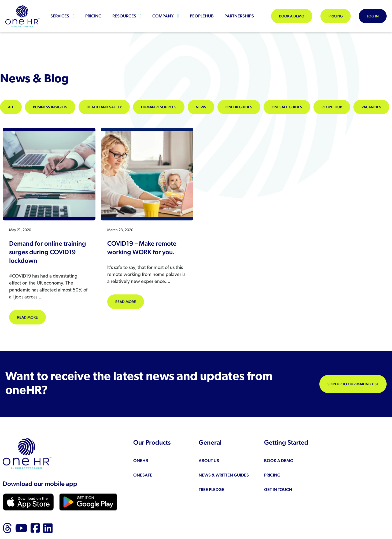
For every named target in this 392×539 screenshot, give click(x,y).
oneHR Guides (239, 107)
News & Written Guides (224, 475)
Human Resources (159, 107)
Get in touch (278, 490)
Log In (373, 16)
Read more (32, 317)
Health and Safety (104, 107)
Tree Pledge (211, 490)
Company (163, 16)
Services (60, 16)
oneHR (141, 461)
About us (209, 461)
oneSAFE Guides (287, 107)
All (11, 107)
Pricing (93, 16)
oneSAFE (143, 475)
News (201, 107)
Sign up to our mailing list (353, 384)
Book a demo (292, 16)
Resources (124, 16)
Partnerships (239, 16)
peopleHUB (202, 16)
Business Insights (50, 107)
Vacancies (371, 107)
